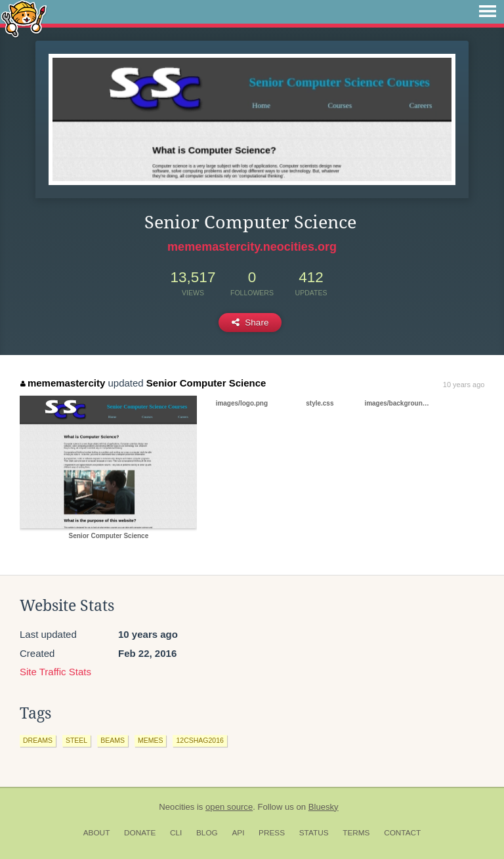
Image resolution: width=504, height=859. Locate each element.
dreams (38, 740)
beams (113, 740)
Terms (356, 833)
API (238, 833)
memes (151, 740)
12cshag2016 (199, 740)
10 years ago (464, 385)
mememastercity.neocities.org (252, 247)
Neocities (177, 807)
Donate (140, 833)
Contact (402, 833)
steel (76, 740)
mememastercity (63, 383)
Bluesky (324, 807)
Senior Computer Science (206, 383)
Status (314, 833)
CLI (176, 833)
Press (272, 833)
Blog (207, 833)
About (97, 833)
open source (229, 807)
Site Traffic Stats (55, 672)
